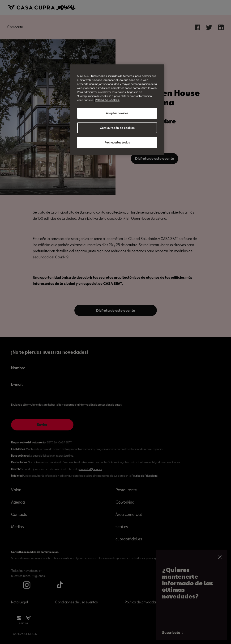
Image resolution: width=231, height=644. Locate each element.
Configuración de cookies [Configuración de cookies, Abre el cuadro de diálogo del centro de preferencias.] (117, 128)
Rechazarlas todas (117, 142)
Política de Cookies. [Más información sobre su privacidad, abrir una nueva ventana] (107, 100)
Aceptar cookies (117, 113)
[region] (117, 110)
